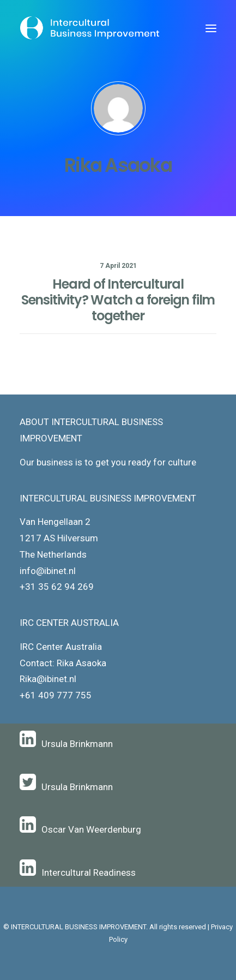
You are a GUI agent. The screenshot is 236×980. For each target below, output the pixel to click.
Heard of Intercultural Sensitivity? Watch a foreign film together (118, 300)
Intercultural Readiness (89, 873)
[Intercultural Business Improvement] (90, 28)
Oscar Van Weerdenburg (91, 829)
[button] (211, 28)
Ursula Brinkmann (77, 744)
